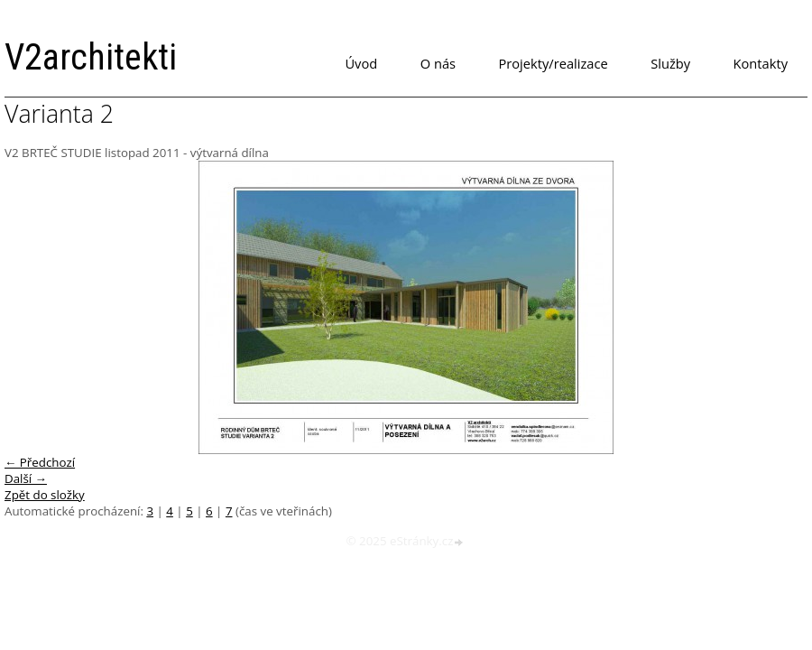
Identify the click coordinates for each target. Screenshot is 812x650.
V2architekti (91, 57)
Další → (26, 478)
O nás (438, 63)
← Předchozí (40, 462)
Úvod (361, 63)
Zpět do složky (45, 495)
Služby (670, 63)
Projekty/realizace (554, 63)
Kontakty (761, 63)
